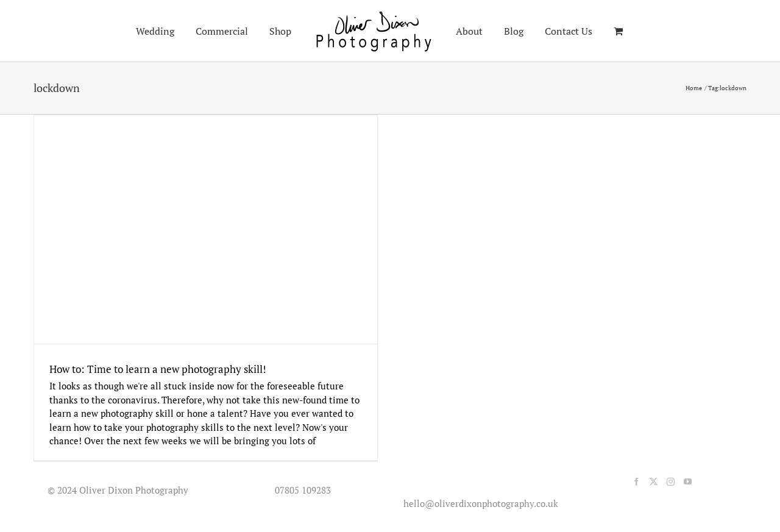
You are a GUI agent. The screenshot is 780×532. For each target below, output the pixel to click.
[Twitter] (654, 482)
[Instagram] (671, 482)
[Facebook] (636, 482)
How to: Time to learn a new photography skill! (158, 369)
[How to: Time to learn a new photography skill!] (206, 229)
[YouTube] (688, 482)
